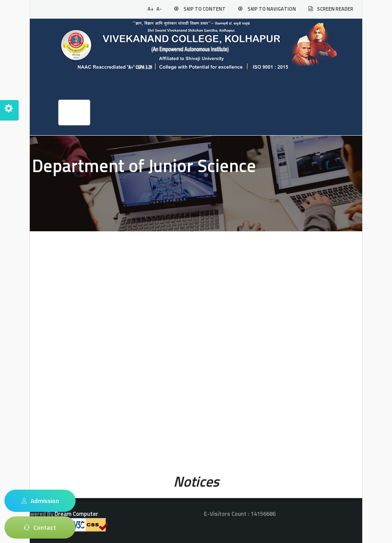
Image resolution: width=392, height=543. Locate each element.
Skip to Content (205, 9)
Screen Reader (335, 9)
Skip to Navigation (272, 9)
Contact (40, 527)
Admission (40, 501)
